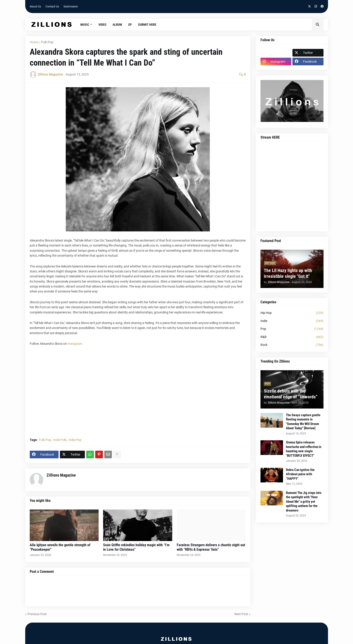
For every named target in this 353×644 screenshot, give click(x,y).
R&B (292, 337)
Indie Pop (75, 440)
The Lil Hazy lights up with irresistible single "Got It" (288, 273)
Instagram (75, 344)
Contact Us (52, 7)
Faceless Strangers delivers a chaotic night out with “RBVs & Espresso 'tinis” (211, 547)
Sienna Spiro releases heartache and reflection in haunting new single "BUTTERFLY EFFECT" (304, 449)
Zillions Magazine (61, 475)
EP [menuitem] (130, 25)
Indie (292, 321)
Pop (292, 329)
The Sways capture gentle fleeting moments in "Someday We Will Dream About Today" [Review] (303, 422)
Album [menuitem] (117, 25)
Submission (71, 7)
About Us (35, 7)
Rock (292, 345)
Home (34, 42)
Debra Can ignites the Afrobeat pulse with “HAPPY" (300, 474)
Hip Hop (292, 313)
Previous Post (37, 614)
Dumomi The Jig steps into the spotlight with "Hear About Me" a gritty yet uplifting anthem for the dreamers (304, 502)
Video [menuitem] (102, 25)
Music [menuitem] (85, 25)
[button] (318, 25)
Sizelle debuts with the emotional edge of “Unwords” (291, 394)
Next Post (241, 614)
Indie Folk (60, 440)
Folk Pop (47, 42)
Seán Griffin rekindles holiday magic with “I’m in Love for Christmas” (136, 547)
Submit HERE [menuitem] (147, 25)
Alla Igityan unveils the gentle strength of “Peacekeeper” (60, 547)
